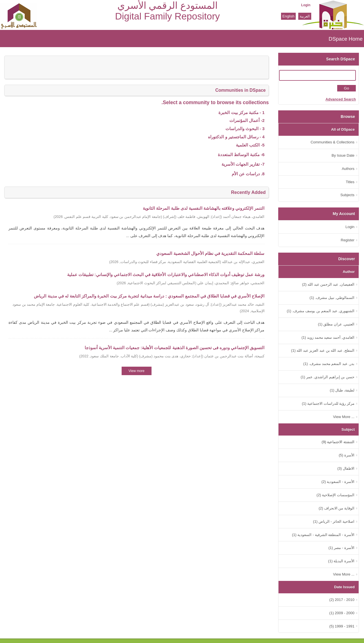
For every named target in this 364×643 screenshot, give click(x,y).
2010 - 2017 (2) (342, 600)
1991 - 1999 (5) (342, 626)
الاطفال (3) (346, 468)
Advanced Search (341, 99)
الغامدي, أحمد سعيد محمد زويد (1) (328, 337)
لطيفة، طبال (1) (342, 390)
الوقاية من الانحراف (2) (336, 508)
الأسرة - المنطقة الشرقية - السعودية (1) (323, 535)
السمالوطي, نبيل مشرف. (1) (332, 298)
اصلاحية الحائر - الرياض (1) (334, 521)
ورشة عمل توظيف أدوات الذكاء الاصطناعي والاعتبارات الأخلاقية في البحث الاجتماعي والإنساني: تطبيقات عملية (166, 275)
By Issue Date (343, 155)
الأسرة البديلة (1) (341, 561)
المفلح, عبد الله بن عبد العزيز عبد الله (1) (323, 350)
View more (137, 371)
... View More (344, 417)
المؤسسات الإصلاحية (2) (336, 495)
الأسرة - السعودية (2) (338, 482)
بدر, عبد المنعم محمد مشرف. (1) (329, 364)
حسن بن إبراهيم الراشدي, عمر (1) (327, 377)
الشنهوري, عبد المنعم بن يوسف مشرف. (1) (321, 311)
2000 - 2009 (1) (342, 613)
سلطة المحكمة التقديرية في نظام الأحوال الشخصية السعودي (210, 253)
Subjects (347, 195)
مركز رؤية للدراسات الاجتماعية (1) (328, 403)
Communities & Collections (333, 142)
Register (348, 240)
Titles (350, 182)
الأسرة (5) (347, 455)
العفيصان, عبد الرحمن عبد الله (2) (328, 284)
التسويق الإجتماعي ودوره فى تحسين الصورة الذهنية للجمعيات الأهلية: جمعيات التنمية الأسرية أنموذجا (175, 348)
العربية (305, 16)
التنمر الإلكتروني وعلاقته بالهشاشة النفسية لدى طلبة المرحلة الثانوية (204, 208)
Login (306, 5)
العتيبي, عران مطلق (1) (336, 324)
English (289, 16)
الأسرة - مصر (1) (341, 548)
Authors (348, 169)
